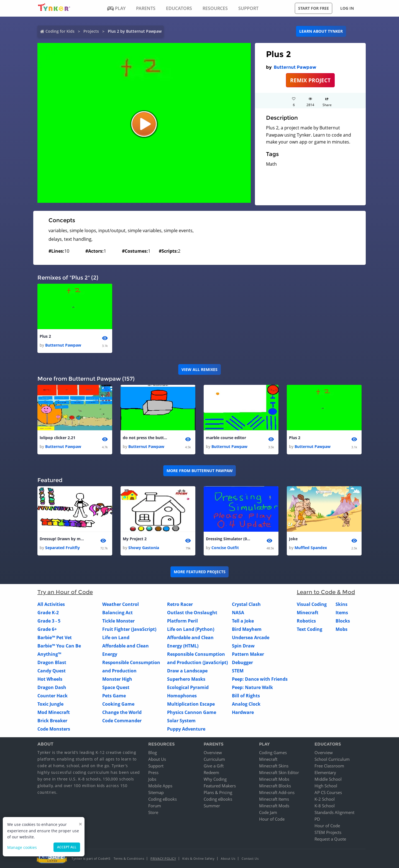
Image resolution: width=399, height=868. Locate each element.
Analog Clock (246, 704)
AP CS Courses (328, 792)
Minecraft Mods (274, 806)
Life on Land (116, 638)
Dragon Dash (52, 688)
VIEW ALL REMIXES (199, 369)
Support (156, 766)
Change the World (122, 713)
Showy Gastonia (144, 548)
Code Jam (268, 812)
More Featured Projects (200, 572)
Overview (213, 752)
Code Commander (122, 721)
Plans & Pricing (218, 792)
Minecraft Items (274, 799)
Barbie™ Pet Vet (55, 638)
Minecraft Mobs (274, 779)
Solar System (181, 721)
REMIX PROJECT (310, 80)
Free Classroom (329, 766)
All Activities (51, 605)
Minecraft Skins (274, 766)
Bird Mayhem (247, 629)
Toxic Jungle (50, 704)
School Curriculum (332, 759)
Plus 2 (45, 336)
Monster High (117, 679)
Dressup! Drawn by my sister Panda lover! (62, 539)
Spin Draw (243, 646)
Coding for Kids (60, 31)
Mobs (342, 629)
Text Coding (310, 629)
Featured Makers (220, 786)
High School (326, 786)
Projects (91, 31)
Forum (155, 806)
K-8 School (325, 806)
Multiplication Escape (191, 704)
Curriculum (214, 759)
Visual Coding (312, 605)
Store (153, 812)
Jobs (152, 779)
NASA (238, 613)
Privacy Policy (163, 858)
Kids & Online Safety (198, 858)
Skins (342, 605)
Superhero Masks (186, 679)
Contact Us (250, 858)
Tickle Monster (118, 621)
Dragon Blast (52, 663)
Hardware (243, 713)
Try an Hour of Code (65, 592)
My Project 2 (135, 539)
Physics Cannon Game (192, 713)
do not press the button (145, 438)
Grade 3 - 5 (49, 621)
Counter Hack (53, 696)
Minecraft (308, 613)
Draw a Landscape (187, 671)
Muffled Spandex (311, 548)
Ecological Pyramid (188, 688)
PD (317, 819)
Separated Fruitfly (62, 548)
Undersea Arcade (251, 638)
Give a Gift (214, 766)
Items (342, 613)
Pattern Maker (248, 654)
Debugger (242, 663)
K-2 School (325, 799)
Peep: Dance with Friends (260, 679)
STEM (238, 671)
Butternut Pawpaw (295, 67)
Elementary (325, 772)
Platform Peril (182, 621)
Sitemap (156, 792)
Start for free (314, 8)
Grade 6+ (47, 629)
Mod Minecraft (54, 713)
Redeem (211, 772)
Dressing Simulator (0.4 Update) (228, 539)
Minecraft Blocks (275, 786)
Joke (293, 539)
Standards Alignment (334, 812)
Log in (347, 8)
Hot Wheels (50, 679)
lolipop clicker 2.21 (57, 438)
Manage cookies (22, 847)
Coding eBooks (163, 799)
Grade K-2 (48, 613)
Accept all (67, 847)
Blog (153, 752)
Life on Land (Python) (191, 629)
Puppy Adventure (186, 729)
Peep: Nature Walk (252, 688)
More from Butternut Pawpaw (200, 471)
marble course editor (226, 438)
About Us (157, 759)
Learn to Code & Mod (326, 592)
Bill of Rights (246, 696)
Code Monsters (54, 729)
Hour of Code (272, 819)
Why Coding (215, 779)
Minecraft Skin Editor (279, 772)
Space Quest (116, 688)
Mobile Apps (160, 786)
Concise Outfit (225, 548)
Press (153, 772)
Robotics (306, 621)
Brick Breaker (52, 721)
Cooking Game (118, 704)
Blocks (343, 621)
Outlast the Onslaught (192, 613)
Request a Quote (330, 839)
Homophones (182, 696)
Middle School (328, 779)
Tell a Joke (243, 621)
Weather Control (121, 605)
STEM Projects (328, 832)
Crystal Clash (246, 605)
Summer (212, 806)
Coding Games (273, 752)
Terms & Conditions (129, 858)
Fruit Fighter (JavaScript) (129, 629)
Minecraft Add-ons (277, 792)
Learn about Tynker (321, 31)
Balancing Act (117, 613)
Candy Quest (52, 671)
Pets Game (114, 696)
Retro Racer (180, 605)
